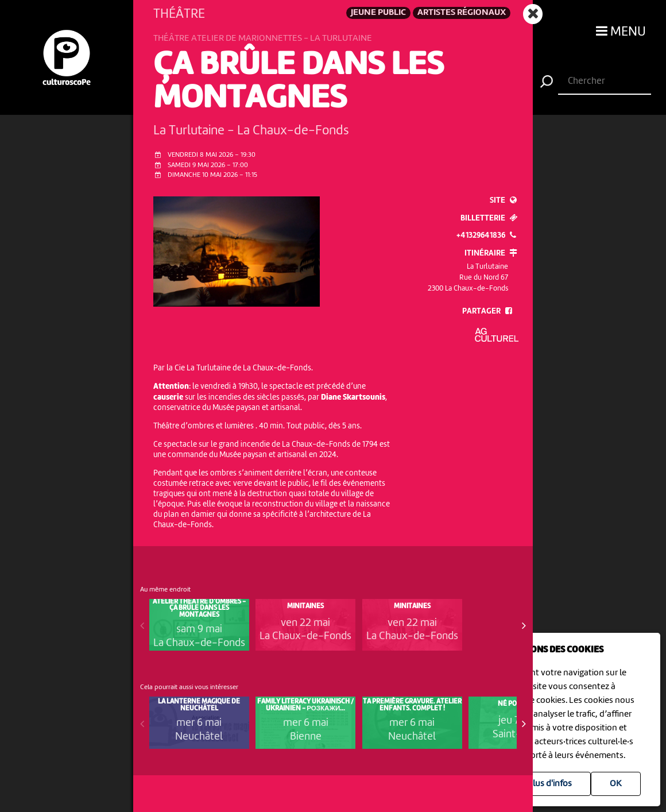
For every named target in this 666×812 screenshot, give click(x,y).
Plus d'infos (550, 784)
